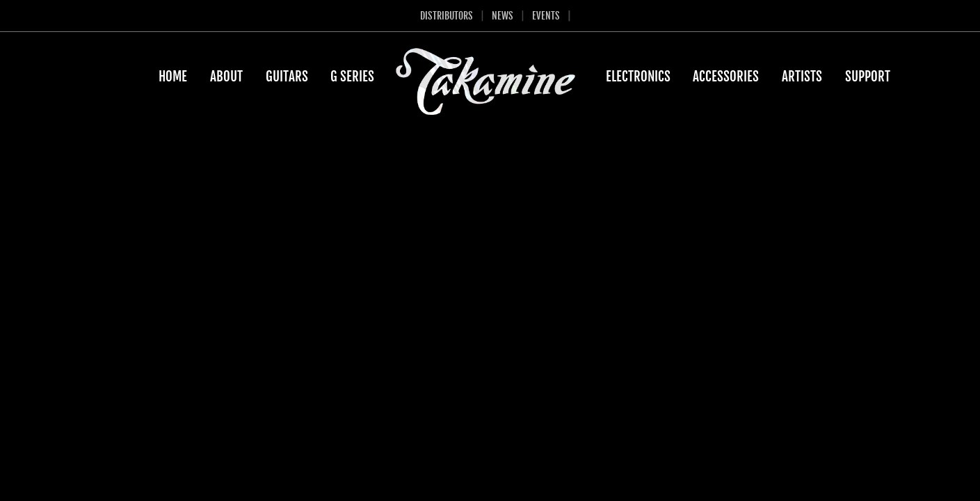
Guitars (287, 77)
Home (173, 77)
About (226, 77)
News (503, 16)
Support (868, 77)
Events (546, 16)
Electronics (638, 77)
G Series (352, 77)
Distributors (447, 16)
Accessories (726, 77)
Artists (802, 77)
